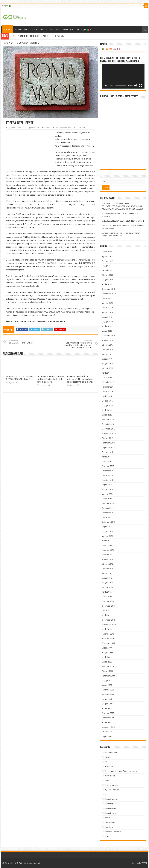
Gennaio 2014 (108, 508)
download (109, 766)
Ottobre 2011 (107, 611)
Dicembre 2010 (108, 620)
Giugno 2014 (107, 489)
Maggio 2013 (107, 536)
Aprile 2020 (107, 284)
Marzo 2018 (107, 331)
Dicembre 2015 (108, 429)
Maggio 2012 (107, 587)
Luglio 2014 (107, 485)
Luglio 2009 (107, 648)
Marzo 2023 (107, 252)
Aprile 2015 (107, 457)
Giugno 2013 (107, 531)
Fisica (107, 780)
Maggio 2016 (107, 406)
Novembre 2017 (109, 340)
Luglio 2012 (107, 578)
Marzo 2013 (107, 545)
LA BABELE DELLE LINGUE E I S (35, 36)
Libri (33, 30)
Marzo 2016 (107, 415)
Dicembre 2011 (108, 606)
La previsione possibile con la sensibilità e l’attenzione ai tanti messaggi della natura (77, 344)
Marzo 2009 (107, 662)
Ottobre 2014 (107, 475)
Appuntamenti (21, 30)
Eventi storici (69, 30)
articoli (14, 43)
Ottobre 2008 (107, 671)
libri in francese (111, 799)
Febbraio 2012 (108, 601)
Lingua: (7, 6)
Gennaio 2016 (108, 424)
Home (6, 43)
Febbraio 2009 (108, 666)
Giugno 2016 (107, 401)
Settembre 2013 (109, 522)
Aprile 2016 (107, 410)
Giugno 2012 (107, 583)
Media (43, 30)
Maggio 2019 (107, 303)
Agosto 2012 (107, 573)
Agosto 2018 (107, 312)
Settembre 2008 (109, 676)
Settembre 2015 (109, 443)
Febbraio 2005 (108, 713)
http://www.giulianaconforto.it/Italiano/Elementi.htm (29, 302)
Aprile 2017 (107, 373)
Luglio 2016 (107, 396)
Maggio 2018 (107, 322)
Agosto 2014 (107, 480)
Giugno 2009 (107, 653)
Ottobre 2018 (107, 308)
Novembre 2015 (109, 433)
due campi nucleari (78, 182)
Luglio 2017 (107, 359)
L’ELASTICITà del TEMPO (24, 342)
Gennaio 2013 (108, 555)
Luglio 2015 (107, 447)
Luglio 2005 (107, 699)
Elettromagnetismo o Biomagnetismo (121, 771)
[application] (123, 76)
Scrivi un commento (63, 128)
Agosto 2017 (107, 354)
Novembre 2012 (109, 559)
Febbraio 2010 (108, 634)
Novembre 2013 (109, 513)
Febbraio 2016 (108, 419)
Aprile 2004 (107, 722)
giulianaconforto (15, 128)
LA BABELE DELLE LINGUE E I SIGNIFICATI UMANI (19, 378)
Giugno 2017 (107, 364)
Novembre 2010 (109, 625)
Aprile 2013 (107, 541)
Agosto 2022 (107, 256)
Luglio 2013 (107, 527)
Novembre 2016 (109, 387)
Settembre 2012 (109, 569)
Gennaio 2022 (108, 270)
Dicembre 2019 (108, 289)
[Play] (106, 86)
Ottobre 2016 (107, 392)
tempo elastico (88, 250)
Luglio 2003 (107, 736)
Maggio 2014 (107, 494)
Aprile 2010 (107, 629)
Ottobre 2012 (107, 564)
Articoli (7, 30)
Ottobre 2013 (107, 517)
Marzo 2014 (107, 499)
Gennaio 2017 (108, 382)
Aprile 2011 (107, 615)
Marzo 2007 (107, 685)
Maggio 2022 (107, 266)
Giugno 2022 (107, 261)
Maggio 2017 (107, 368)
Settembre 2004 (109, 718)
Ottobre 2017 (107, 345)
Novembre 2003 (109, 727)
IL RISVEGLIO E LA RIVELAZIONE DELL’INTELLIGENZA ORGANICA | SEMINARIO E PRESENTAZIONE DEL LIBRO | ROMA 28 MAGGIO (123, 206)
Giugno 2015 (107, 452)
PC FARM (143, 863)
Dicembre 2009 (108, 643)
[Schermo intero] (141, 86)
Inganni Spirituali (112, 790)
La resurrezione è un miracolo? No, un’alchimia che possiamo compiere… (81, 379)
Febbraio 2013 (108, 550)
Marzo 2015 (107, 461)
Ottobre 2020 (107, 275)
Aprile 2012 (107, 592)
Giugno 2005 (107, 704)
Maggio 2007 (107, 680)
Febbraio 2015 (108, 466)
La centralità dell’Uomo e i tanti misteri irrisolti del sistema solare (50, 379)
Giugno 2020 (107, 280)
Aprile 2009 (107, 657)
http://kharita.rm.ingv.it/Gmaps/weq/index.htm (33, 208)
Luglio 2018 (107, 317)
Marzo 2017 (107, 378)
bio (106, 762)
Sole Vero (54, 30)
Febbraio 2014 (108, 503)
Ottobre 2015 (107, 438)
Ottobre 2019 (107, 298)
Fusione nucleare (112, 785)
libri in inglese (110, 804)
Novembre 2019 (109, 294)
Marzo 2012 (107, 597)
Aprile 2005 (107, 708)
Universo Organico (113, 832)
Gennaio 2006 (108, 694)
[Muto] (136, 86)
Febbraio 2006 (108, 690)
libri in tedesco (111, 813)
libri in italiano (111, 808)
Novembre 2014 (109, 471)
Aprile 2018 (107, 326)
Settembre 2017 (109, 350)
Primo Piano (110, 822)
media (107, 818)
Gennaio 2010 (108, 639)
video (107, 836)
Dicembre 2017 (108, 336)
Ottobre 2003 (107, 732)
